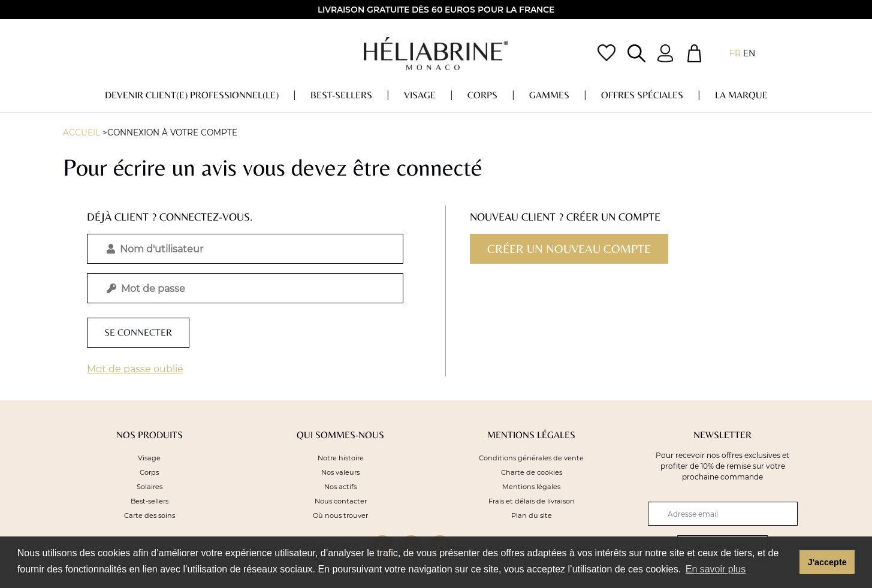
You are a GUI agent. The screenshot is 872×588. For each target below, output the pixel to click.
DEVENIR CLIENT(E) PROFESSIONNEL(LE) (192, 95)
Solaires (150, 487)
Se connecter (138, 332)
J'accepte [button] (827, 562)
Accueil (82, 132)
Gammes (549, 95)
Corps (482, 95)
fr (735, 53)
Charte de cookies (532, 472)
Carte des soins (150, 515)
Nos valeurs (340, 472)
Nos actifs (340, 487)
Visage (420, 95)
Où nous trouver (340, 515)
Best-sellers (341, 95)
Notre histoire (341, 458)
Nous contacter (341, 501)
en (749, 53)
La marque (741, 95)
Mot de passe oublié (135, 369)
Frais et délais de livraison (532, 501)
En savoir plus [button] (716, 569)
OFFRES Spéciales (642, 95)
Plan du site (532, 515)
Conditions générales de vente (531, 458)
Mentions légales (531, 487)
